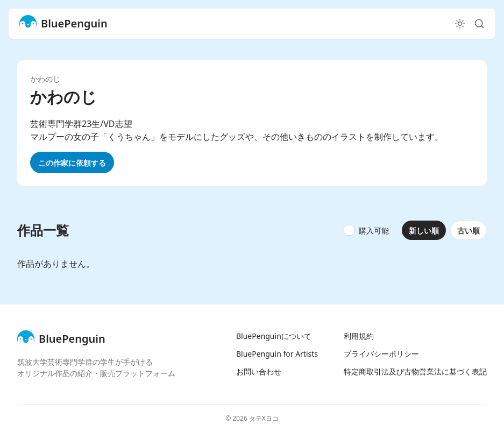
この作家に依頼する (72, 163)
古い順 (468, 231)
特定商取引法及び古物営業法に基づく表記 (415, 371)
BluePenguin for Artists (277, 354)
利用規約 (359, 336)
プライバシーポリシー (381, 354)
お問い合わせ (259, 371)
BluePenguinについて (274, 336)
